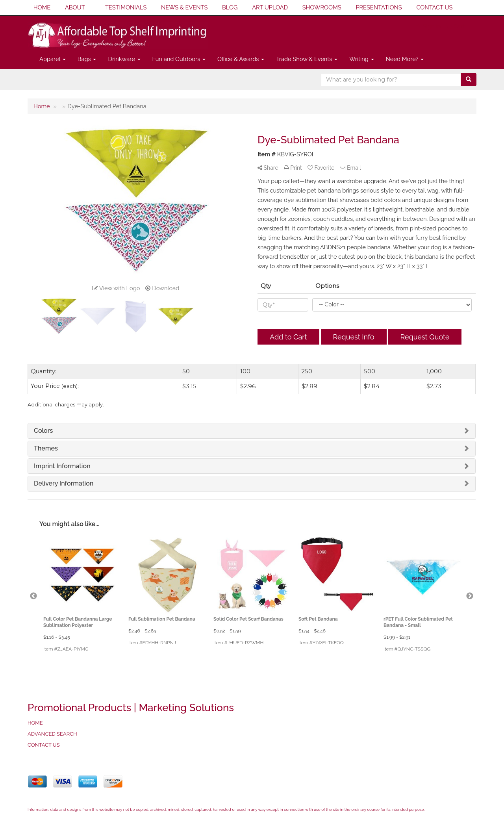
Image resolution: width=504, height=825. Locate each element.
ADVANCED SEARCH (52, 734)
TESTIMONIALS (126, 7)
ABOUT (75, 7)
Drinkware (124, 59)
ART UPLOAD (270, 7)
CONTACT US (434, 7)
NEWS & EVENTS (184, 7)
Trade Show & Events (307, 59)
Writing (362, 59)
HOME (42, 7)
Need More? (405, 59)
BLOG (230, 7)
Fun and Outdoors (179, 59)
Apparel (53, 59)
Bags (87, 59)
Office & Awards (241, 59)
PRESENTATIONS (379, 7)
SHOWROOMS (322, 7)
